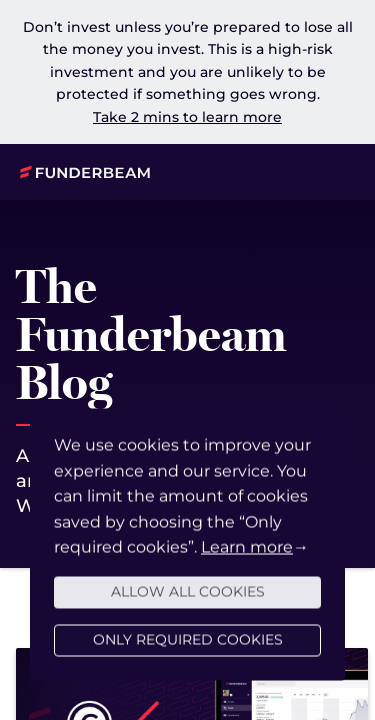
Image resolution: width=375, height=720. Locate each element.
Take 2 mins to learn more (187, 117)
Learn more (247, 557)
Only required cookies (188, 650)
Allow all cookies (188, 602)
